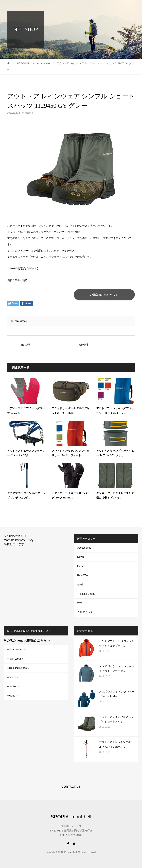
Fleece (81, 566)
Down (81, 557)
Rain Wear (83, 575)
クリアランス (85, 612)
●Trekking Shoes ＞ (19, 668)
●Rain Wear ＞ (16, 659)
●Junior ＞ (13, 677)
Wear (80, 603)
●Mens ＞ (13, 696)
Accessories (27, 113)
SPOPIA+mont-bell (28, 6)
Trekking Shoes (86, 594)
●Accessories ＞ (17, 649)
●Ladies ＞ (13, 686)
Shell (80, 585)
